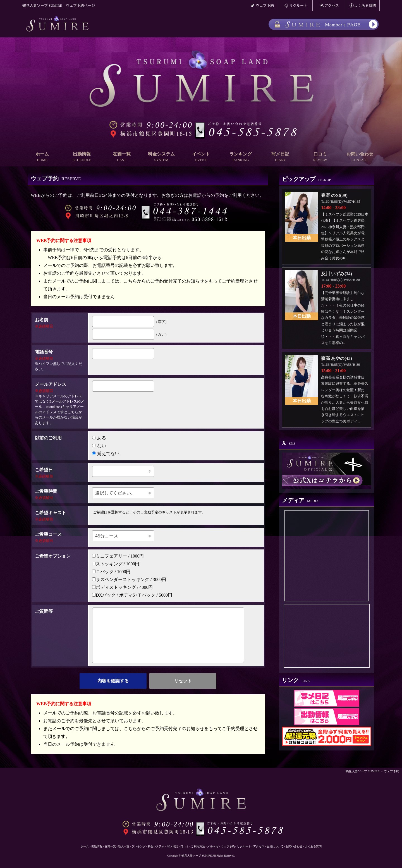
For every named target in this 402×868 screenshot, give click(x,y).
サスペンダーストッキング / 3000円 (129, 579)
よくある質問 (363, 5)
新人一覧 (124, 846)
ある (99, 438)
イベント (201, 157)
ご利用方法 (198, 846)
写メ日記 (280, 157)
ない (99, 446)
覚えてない (106, 454)
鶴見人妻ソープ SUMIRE (363, 771)
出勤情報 (82, 157)
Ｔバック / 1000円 (111, 572)
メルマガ (213, 846)
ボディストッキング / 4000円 (122, 587)
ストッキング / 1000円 (116, 564)
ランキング (241, 157)
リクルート (296, 5)
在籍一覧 (121, 157)
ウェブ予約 (262, 5)
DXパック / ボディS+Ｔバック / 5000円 (132, 595)
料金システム (161, 157)
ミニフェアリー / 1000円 (118, 556)
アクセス (329, 5)
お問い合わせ (360, 157)
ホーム (42, 157)
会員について (275, 846)
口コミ (320, 157)
